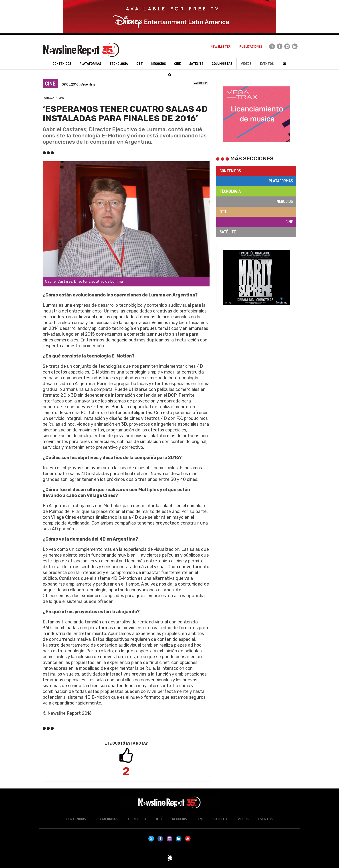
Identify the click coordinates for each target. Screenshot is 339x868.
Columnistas (222, 64)
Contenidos (230, 171)
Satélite (228, 232)
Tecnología (230, 191)
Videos (246, 64)
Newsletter (221, 46)
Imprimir (201, 83)
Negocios (285, 201)
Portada (48, 98)
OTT (223, 212)
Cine (61, 98)
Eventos (267, 64)
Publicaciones (251, 46)
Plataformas (281, 181)
